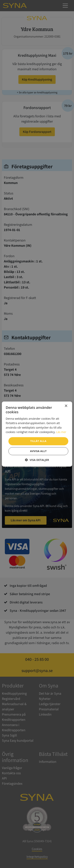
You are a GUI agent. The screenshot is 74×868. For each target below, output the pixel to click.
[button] (37, 460)
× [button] (66, 406)
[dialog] (37, 434)
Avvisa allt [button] (38, 451)
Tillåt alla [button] (38, 441)
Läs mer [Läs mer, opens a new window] (61, 432)
